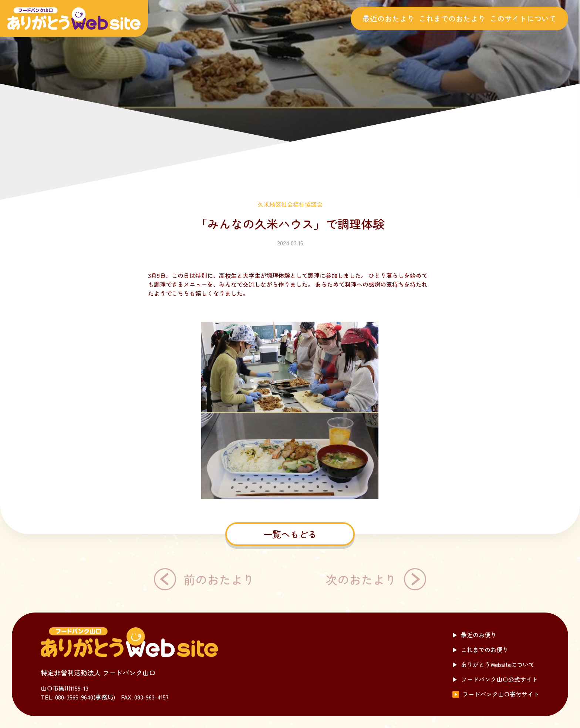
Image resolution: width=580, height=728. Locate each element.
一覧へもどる (290, 534)
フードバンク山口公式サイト (495, 679)
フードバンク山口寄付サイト (496, 694)
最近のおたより (388, 18)
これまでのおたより (452, 18)
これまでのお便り (480, 650)
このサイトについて (523, 18)
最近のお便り (474, 635)
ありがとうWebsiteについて (493, 664)
